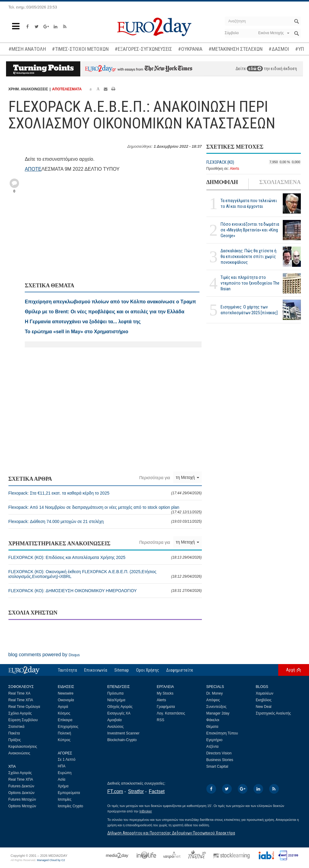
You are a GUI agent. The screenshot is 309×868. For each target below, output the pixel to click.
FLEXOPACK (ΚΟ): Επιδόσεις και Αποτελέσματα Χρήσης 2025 (105, 557)
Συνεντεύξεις (217, 707)
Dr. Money (215, 693)
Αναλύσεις (116, 727)
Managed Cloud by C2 (51, 860)
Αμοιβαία (115, 720)
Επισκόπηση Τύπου (222, 733)
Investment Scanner (124, 733)
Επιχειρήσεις (68, 727)
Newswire (66, 693)
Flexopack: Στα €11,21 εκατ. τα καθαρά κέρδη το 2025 (105, 493)
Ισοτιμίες (65, 799)
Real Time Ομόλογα (24, 707)
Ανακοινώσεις (19, 753)
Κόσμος (64, 713)
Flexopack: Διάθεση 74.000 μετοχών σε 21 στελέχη (105, 521)
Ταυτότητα (67, 670)
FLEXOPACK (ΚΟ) (220, 162)
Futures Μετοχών (22, 799)
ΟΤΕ (36, 169)
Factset (157, 791)
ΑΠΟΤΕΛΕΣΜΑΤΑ (67, 89)
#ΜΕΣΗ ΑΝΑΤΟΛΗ (27, 49)
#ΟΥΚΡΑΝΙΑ (190, 49)
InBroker (146, 811)
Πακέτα (14, 733)
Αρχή (291, 670)
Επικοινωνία (96, 670)
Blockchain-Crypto (122, 740)
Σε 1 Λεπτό (67, 760)
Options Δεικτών (22, 793)
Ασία (62, 779)
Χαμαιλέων (265, 693)
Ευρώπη (65, 773)
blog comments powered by (44, 655)
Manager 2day (218, 713)
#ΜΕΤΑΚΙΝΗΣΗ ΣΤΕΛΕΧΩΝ (236, 49)
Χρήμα (63, 786)
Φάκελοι (213, 720)
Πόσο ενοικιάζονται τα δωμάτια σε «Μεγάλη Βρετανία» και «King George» (250, 230)
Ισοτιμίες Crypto (71, 806)
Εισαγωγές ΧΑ (119, 713)
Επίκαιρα (65, 720)
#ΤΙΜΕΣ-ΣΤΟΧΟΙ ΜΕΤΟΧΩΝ (80, 49)
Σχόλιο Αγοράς (20, 713)
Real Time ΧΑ (19, 693)
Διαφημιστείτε (180, 670)
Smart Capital (217, 766)
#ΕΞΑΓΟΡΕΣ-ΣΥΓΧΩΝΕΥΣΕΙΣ (143, 49)
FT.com (115, 791)
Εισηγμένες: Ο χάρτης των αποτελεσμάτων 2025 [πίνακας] (249, 310)
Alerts (235, 169)
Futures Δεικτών (21, 786)
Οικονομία (66, 700)
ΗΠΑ (62, 766)
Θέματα (212, 727)
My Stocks (165, 693)
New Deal (264, 707)
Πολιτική (65, 733)
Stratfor (136, 791)
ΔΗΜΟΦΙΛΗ (222, 182)
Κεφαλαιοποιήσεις (23, 747)
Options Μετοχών (22, 806)
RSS (161, 720)
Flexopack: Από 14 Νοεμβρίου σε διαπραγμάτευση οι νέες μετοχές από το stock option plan (105, 510)
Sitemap (122, 670)
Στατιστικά (16, 727)
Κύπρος (64, 740)
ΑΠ (28, 169)
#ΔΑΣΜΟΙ (279, 49)
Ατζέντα (213, 747)
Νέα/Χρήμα (116, 700)
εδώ (255, 69)
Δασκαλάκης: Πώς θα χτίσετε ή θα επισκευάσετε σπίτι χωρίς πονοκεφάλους (248, 257)
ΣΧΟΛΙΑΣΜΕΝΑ (280, 182)
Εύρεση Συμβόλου (23, 720)
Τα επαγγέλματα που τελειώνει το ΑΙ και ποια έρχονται (249, 203)
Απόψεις (213, 700)
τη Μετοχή (188, 477)
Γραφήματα (166, 707)
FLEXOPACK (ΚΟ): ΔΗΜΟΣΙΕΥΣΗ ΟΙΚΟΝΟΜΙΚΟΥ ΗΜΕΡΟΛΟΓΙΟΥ (105, 591)
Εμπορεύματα (69, 793)
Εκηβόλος (264, 700)
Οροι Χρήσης (148, 670)
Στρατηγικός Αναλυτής (274, 713)
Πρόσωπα (116, 693)
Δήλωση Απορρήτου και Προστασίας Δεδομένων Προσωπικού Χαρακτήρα (171, 833)
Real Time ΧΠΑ (21, 700)
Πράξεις (15, 740)
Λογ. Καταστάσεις (171, 713)
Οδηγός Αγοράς (120, 707)
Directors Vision (219, 753)
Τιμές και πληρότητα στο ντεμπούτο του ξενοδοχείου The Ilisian (250, 283)
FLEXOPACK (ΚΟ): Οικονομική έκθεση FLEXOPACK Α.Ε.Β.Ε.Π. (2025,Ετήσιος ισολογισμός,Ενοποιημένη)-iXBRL (105, 574)
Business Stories (220, 760)
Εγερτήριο (215, 740)
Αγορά (63, 707)
